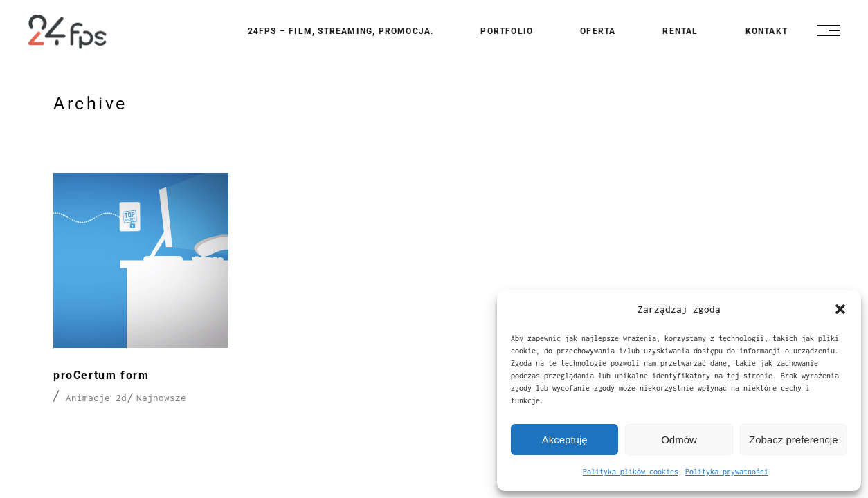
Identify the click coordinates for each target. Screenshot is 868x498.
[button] (840, 309)
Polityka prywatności (727, 472)
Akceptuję (565, 440)
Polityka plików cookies (631, 472)
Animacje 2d (96, 398)
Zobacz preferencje (793, 440)
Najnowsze (161, 398)
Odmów (679, 440)
